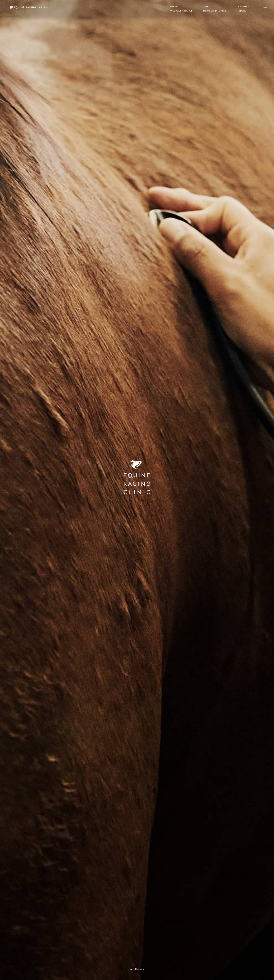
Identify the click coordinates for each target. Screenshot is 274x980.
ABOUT (174, 7)
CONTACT (244, 7)
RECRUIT (243, 11)
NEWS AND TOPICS (215, 11)
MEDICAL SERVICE (181, 11)
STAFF (207, 7)
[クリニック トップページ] (29, 7)
